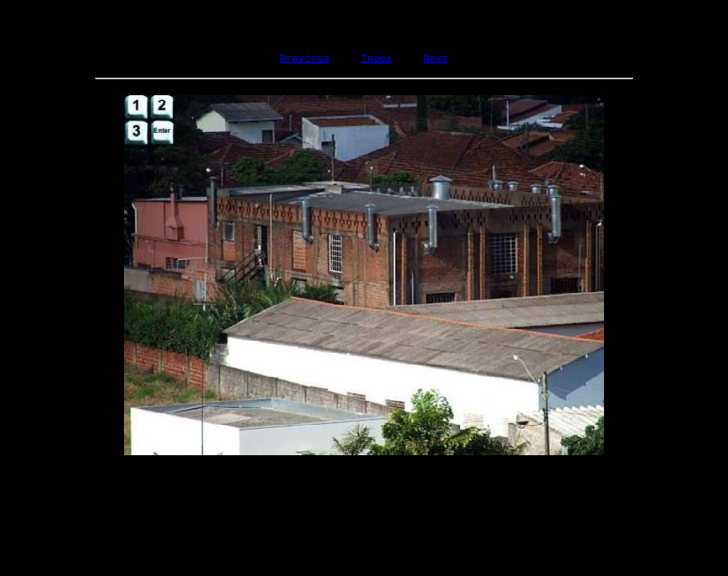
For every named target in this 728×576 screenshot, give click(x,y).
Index (376, 60)
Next (436, 60)
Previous (305, 60)
